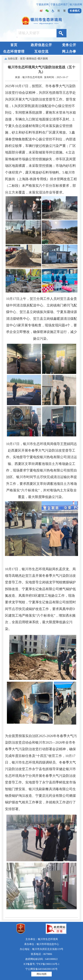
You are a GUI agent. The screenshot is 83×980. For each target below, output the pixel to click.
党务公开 (69, 45)
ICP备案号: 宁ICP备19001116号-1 (42, 964)
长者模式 (75, 11)
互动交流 (41, 51)
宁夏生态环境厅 (59, 5)
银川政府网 (76, 5)
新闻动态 (31, 59)
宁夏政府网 (42, 5)
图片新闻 (43, 59)
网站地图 (42, 974)
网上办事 (69, 51)
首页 (14, 45)
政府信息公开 (41, 45)
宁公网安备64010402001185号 (41, 969)
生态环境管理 (14, 51)
